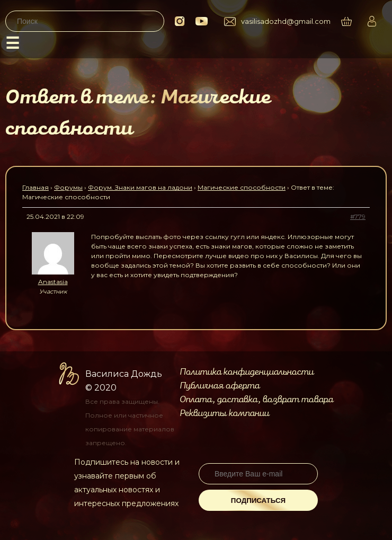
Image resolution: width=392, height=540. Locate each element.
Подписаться (258, 501)
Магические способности (242, 187)
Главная (35, 187)
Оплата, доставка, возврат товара (256, 400)
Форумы (68, 187)
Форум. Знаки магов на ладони (140, 187)
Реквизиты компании (224, 413)
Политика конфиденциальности (247, 372)
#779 (358, 216)
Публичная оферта (220, 386)
